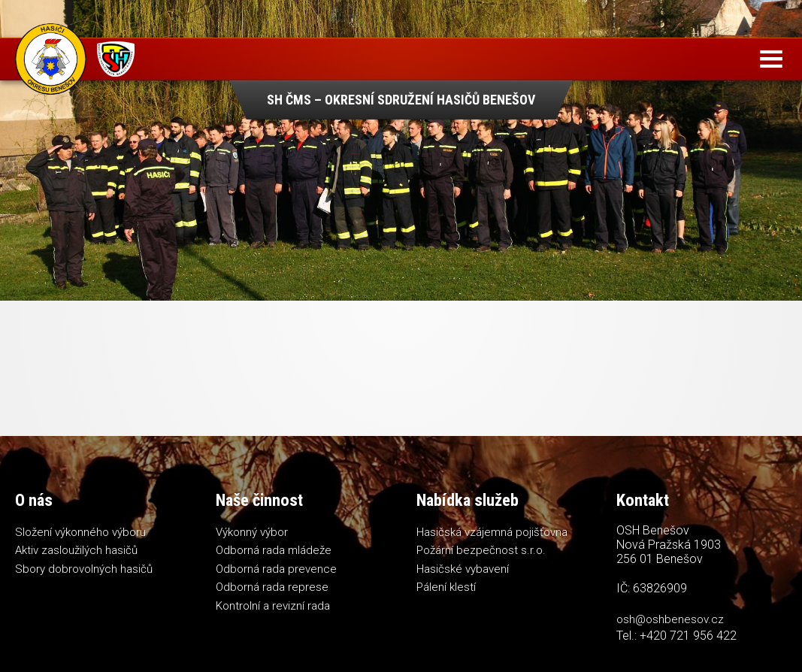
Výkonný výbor (252, 532)
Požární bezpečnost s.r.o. (481, 550)
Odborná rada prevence (276, 569)
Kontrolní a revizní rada (273, 606)
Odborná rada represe (272, 587)
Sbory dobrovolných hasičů (84, 569)
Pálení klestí (446, 587)
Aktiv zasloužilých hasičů (76, 550)
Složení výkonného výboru (80, 532)
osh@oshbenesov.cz (670, 619)
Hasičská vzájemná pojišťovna (492, 532)
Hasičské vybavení (463, 569)
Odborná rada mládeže (274, 550)
